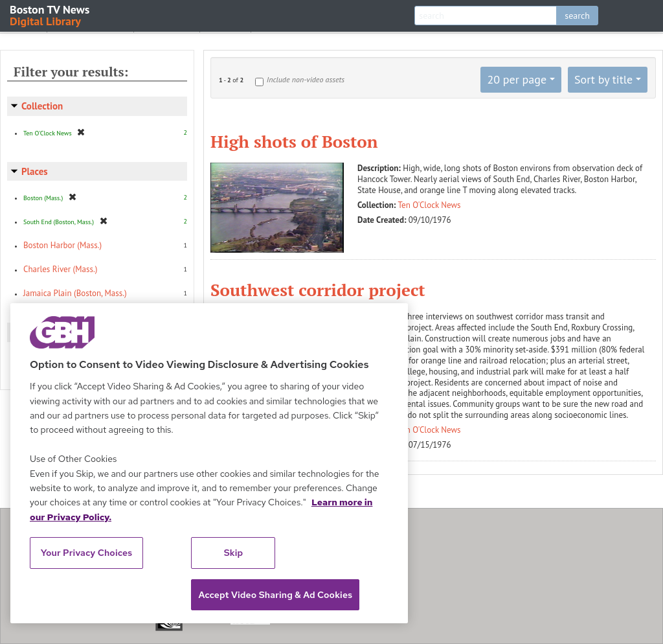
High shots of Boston (294, 141)
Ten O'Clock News (430, 205)
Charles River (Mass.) (60, 269)
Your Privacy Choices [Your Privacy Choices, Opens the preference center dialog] (87, 553)
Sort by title (603, 79)
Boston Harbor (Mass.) (62, 245)
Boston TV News (51, 15)
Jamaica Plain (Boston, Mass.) (75, 293)
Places (35, 171)
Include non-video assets (306, 79)
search (577, 16)
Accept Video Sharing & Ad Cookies (275, 595)
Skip (234, 553)
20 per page (517, 79)
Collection (42, 106)
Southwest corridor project (318, 290)
